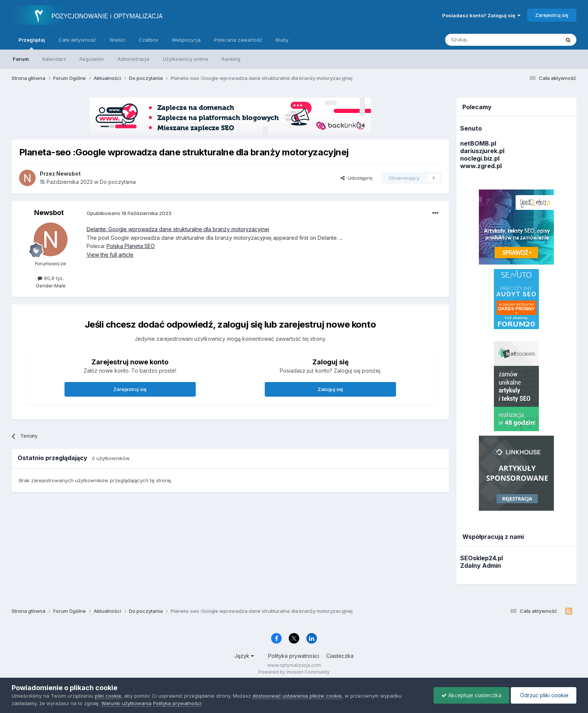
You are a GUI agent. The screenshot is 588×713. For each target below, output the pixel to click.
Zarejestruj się (552, 15)
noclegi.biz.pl (480, 158)
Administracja (133, 59)
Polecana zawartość (238, 40)
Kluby (282, 40)
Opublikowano (129, 213)
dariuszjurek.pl (482, 151)
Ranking (231, 59)
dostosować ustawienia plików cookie (297, 696)
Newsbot (49, 213)
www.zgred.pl (481, 166)
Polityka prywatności (294, 656)
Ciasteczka (340, 656)
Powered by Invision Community (294, 672)
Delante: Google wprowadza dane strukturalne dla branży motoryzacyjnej (178, 229)
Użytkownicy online (185, 59)
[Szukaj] (484, 40)
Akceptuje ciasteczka (471, 695)
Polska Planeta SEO (131, 246)
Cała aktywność (77, 40)
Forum (21, 59)
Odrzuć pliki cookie (544, 695)
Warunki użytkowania (126, 703)
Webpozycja (186, 40)
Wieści (117, 40)
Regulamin (92, 59)
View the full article (110, 255)
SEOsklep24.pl (481, 558)
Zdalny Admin (481, 566)
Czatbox (148, 40)
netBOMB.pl (478, 143)
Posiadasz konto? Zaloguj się (481, 15)
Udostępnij (356, 178)
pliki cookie (108, 696)
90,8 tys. (51, 278)
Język (244, 656)
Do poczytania (118, 182)
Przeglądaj (32, 43)
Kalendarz (54, 59)
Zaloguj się (330, 389)
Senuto (471, 128)
